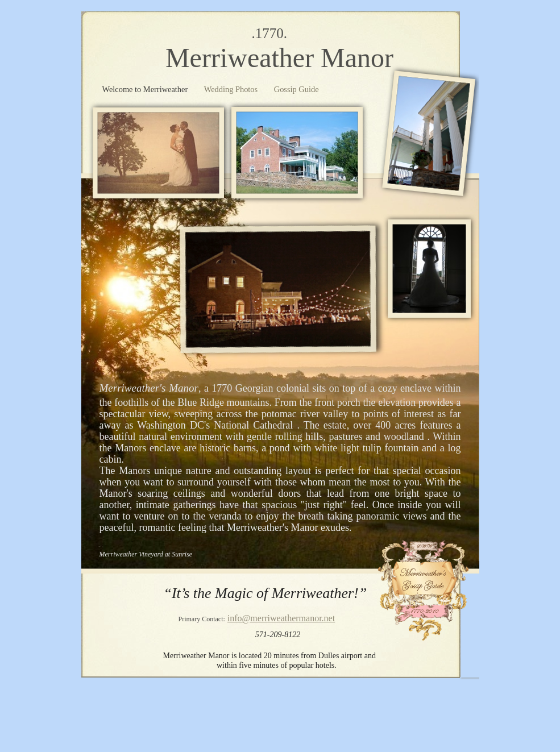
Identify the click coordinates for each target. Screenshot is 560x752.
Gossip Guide (296, 89)
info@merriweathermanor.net (281, 618)
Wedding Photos (232, 89)
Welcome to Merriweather (146, 89)
